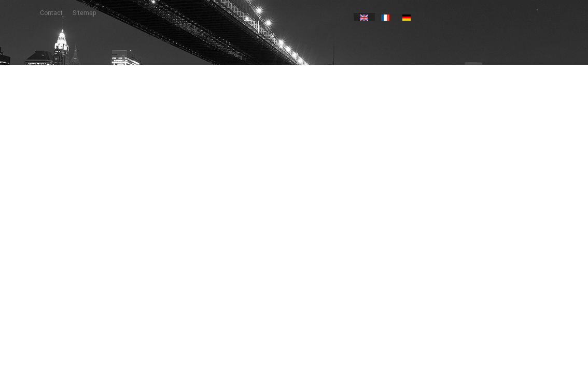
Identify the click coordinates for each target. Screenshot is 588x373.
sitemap (84, 13)
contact (51, 13)
